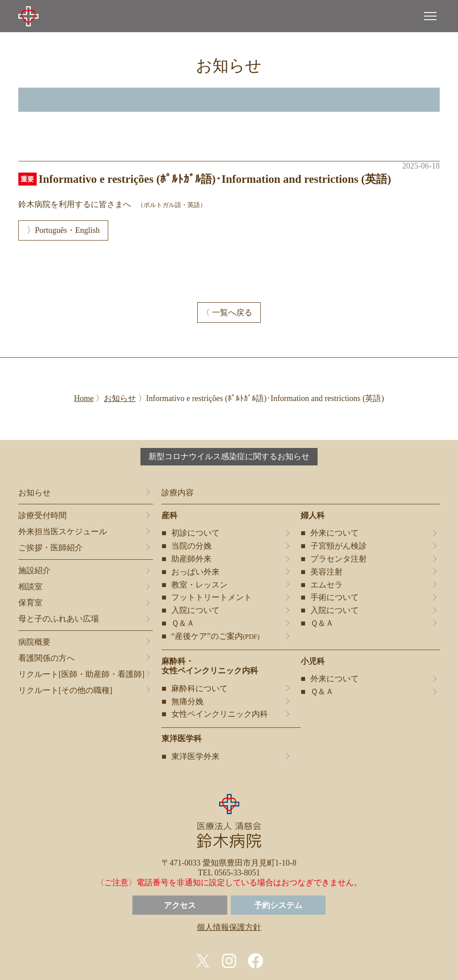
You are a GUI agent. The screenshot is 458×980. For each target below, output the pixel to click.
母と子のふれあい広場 (59, 619)
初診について (195, 533)
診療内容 (178, 493)
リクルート (81, 675)
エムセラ (327, 585)
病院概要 (34, 642)
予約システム (278, 905)
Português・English (67, 230)
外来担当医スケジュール (63, 532)
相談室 (30, 587)
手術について (335, 597)
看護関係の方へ (47, 658)
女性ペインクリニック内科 (220, 714)
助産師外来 (191, 559)
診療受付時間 (42, 515)
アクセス (180, 905)
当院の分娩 (191, 546)
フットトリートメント (212, 597)
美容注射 (327, 572)
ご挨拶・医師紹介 (51, 548)
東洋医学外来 (195, 756)
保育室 (30, 603)
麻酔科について (199, 689)
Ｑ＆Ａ (183, 623)
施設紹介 (34, 570)
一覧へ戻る (232, 313)
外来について (335, 533)
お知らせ (34, 493)
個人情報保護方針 (229, 927)
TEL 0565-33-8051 (229, 873)
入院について (195, 610)
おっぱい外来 (195, 572)
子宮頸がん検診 (339, 546)
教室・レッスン (199, 585)
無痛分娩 (187, 701)
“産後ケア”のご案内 (216, 636)
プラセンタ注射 (339, 559)
